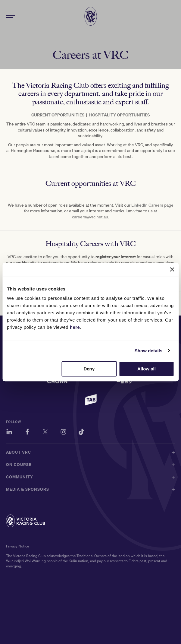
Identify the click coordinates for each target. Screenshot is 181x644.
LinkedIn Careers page (152, 205)
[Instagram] (63, 433)
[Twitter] (45, 433)
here (75, 327)
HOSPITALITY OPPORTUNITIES (119, 115)
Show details (149, 351)
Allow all (147, 369)
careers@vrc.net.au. (90, 217)
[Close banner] (172, 269)
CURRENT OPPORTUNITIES (58, 115)
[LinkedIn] (9, 433)
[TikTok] (81, 433)
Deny (89, 369)
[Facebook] (27, 433)
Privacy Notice (17, 546)
